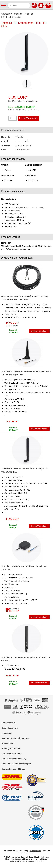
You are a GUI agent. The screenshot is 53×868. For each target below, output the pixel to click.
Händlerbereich (9, 723)
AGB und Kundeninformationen (16, 738)
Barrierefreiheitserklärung (13, 769)
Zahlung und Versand (11, 749)
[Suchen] (19, 5)
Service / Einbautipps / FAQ (14, 759)
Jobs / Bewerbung (10, 728)
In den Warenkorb (28, 118)
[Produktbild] (27, 54)
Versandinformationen (34, 861)
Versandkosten (32, 101)
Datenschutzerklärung (12, 754)
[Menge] (12, 118)
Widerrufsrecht (9, 743)
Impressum (7, 733)
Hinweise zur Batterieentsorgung (17, 764)
